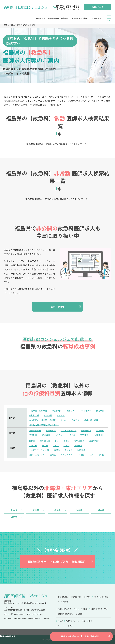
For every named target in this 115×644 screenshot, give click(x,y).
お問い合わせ (97, 7)
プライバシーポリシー (66, 625)
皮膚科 (66, 441)
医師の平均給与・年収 (99, 609)
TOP (6, 25)
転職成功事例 (53, 18)
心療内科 (76, 420)
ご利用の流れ (39, 18)
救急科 (33, 25)
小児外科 (59, 435)
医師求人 (65, 18)
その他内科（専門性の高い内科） (44, 424)
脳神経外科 (51, 430)
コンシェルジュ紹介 (79, 18)
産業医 (53, 454)
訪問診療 (81, 449)
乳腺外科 (100, 430)
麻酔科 (66, 445)
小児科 (56, 445)
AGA (91, 454)
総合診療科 (45, 441)
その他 (101, 454)
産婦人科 (33, 445)
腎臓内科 (48, 415)
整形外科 (33, 435)
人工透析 (61, 415)
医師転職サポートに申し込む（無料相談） (57, 562)
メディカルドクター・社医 (72, 454)
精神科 (32, 441)
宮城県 (79, 510)
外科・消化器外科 (68, 430)
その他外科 (98, 435)
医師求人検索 (15, 25)
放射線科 (78, 445)
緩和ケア (68, 449)
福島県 (25, 25)
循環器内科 (71, 411)
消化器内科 (86, 411)
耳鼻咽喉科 (94, 441)
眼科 (57, 441)
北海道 (14, 510)
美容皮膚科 (79, 441)
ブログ (60, 621)
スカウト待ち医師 (81, 609)
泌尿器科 (46, 435)
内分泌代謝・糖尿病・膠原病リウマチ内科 (48, 420)
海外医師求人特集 (64, 609)
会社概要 (79, 613)
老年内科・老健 (91, 420)
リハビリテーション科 (39, 449)
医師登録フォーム (72, 621)
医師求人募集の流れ (65, 613)
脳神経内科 (34, 415)
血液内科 (100, 411)
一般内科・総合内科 (38, 411)
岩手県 (57, 510)
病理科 (57, 449)
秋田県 (101, 510)
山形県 (14, 516)
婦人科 (45, 445)
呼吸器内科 (57, 411)
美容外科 (84, 435)
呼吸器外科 (86, 430)
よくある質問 (95, 18)
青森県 (36, 510)
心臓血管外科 (35, 430)
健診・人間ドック (37, 454)
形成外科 (71, 435)
